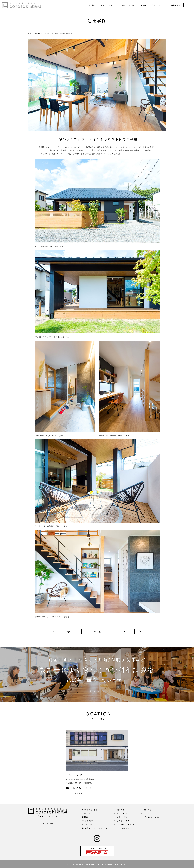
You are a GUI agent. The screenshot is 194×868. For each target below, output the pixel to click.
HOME (30, 33)
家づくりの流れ (123, 817)
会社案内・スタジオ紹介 (127, 828)
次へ (125, 635)
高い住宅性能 (87, 828)
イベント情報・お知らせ (95, 5)
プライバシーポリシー (153, 821)
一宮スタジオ (124, 832)
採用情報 (148, 813)
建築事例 (144, 5)
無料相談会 (176, 5)
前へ (69, 635)
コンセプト (113, 5)
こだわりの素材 (88, 824)
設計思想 (85, 821)
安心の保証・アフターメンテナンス (95, 832)
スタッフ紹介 (122, 821)
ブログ (147, 817)
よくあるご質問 (123, 824)
